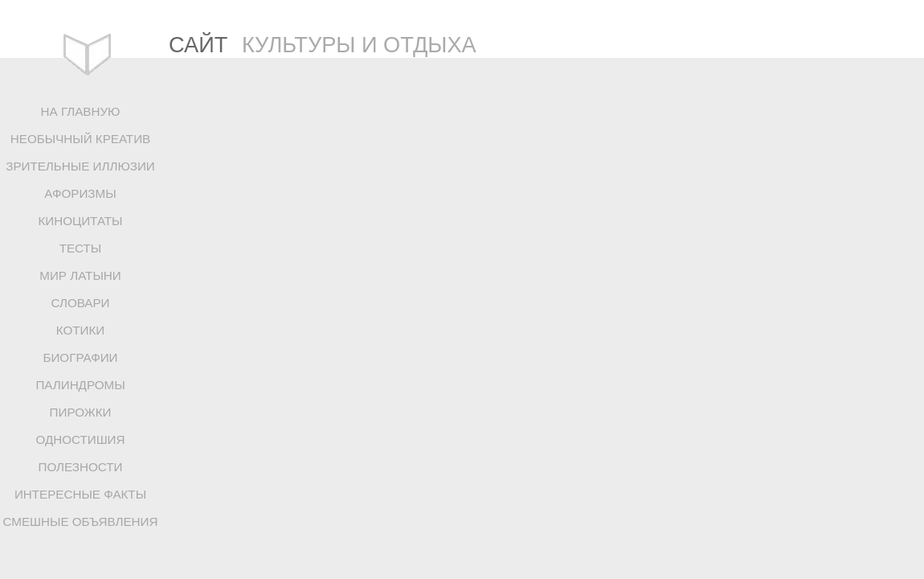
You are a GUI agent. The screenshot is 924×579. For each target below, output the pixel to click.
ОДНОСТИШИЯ (80, 439)
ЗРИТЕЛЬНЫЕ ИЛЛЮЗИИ (80, 166)
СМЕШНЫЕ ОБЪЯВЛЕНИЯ (81, 522)
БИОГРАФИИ (80, 357)
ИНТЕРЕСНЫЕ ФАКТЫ (80, 494)
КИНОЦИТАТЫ (80, 221)
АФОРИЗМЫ (80, 193)
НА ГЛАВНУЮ (81, 111)
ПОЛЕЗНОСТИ (81, 467)
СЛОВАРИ (80, 303)
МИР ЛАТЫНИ (80, 275)
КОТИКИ (80, 330)
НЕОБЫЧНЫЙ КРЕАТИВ (80, 139)
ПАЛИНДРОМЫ (80, 385)
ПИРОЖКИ (81, 412)
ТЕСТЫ (81, 248)
